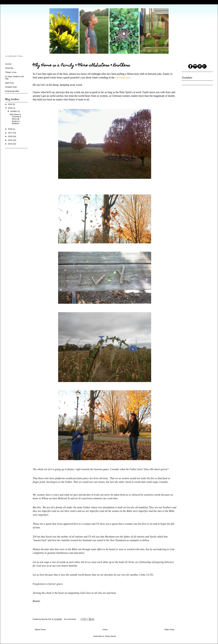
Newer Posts (40, 630)
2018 (10, 129)
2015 (10, 140)
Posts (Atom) (110, 636)
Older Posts (169, 630)
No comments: (70, 619)
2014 (10, 144)
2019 (10, 108)
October (14, 111)
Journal (8, 64)
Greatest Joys (11, 87)
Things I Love (11, 72)
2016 (10, 136)
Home (105, 630)
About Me (9, 68)
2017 (10, 133)
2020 (10, 104)
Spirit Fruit (9, 83)
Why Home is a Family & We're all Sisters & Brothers (81, 66)
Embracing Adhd (12, 91)
